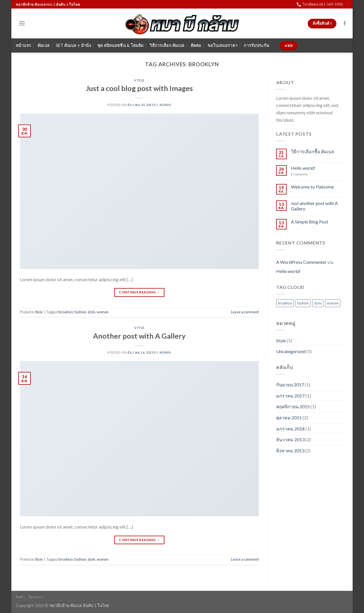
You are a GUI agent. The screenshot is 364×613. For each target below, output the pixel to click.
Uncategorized (291, 351)
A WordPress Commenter (301, 262)
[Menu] (22, 23)
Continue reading (139, 292)
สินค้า (20, 597)
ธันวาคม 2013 (290, 439)
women (103, 312)
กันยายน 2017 (290, 385)
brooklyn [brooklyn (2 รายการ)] (285, 303)
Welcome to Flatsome (312, 187)
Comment (299, 174)
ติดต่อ (196, 45)
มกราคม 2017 (290, 396)
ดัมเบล (44, 45)
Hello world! (303, 168)
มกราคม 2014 (290, 429)
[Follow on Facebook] (345, 24)
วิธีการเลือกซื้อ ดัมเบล (313, 151)
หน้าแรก (23, 45)
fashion (80, 312)
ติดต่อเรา (36, 597)
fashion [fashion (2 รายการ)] (303, 303)
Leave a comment (245, 312)
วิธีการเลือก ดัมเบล (167, 45)
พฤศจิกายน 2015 (293, 406)
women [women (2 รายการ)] (333, 303)
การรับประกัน (256, 45)
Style (139, 80)
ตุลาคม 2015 (289, 418)
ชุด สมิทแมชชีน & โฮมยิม (120, 45)
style (91, 312)
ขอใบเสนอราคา (223, 45)
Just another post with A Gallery (314, 206)
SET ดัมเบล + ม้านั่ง (73, 45)
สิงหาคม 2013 (290, 451)
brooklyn (66, 312)
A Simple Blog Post (310, 222)
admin (165, 105)
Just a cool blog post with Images (139, 88)
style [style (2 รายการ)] (318, 303)
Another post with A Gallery (139, 336)
